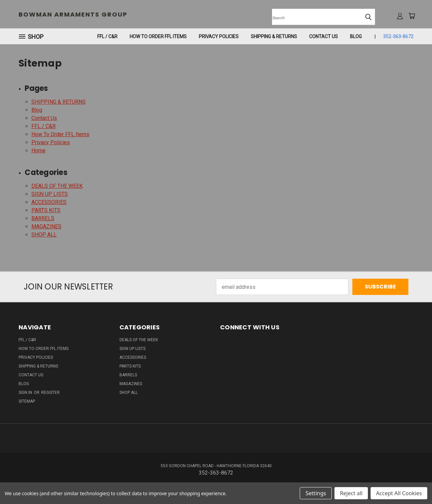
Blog (356, 36)
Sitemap (27, 401)
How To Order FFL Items (158, 36)
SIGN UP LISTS (50, 194)
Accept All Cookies (399, 493)
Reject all (351, 493)
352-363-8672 (398, 36)
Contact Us (323, 36)
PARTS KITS (46, 210)
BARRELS (43, 218)
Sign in (26, 393)
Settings (316, 493)
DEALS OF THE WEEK (57, 186)
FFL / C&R (107, 36)
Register (50, 393)
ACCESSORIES (49, 202)
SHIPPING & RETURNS (274, 36)
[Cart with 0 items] (412, 16)
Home (38, 150)
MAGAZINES (46, 226)
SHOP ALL (44, 235)
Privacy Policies (219, 36)
